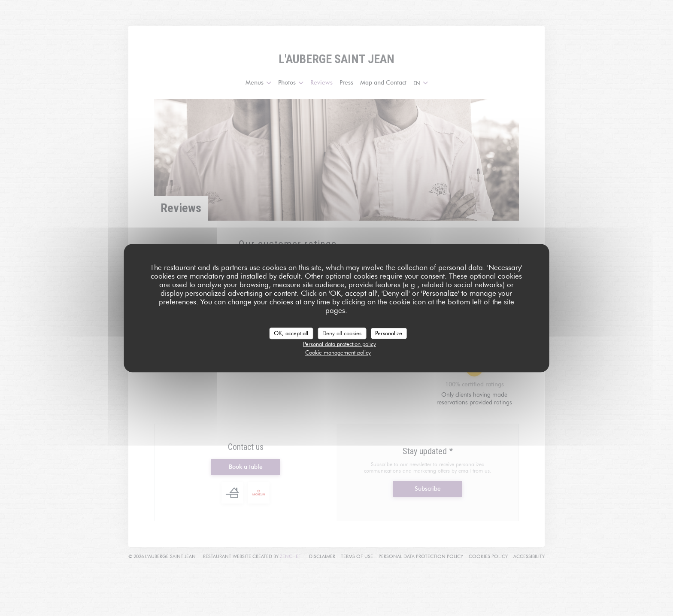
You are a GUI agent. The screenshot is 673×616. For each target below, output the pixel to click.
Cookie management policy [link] (338, 352)
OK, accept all (291, 333)
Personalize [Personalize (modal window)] (389, 333)
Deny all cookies (342, 333)
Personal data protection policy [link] (340, 344)
